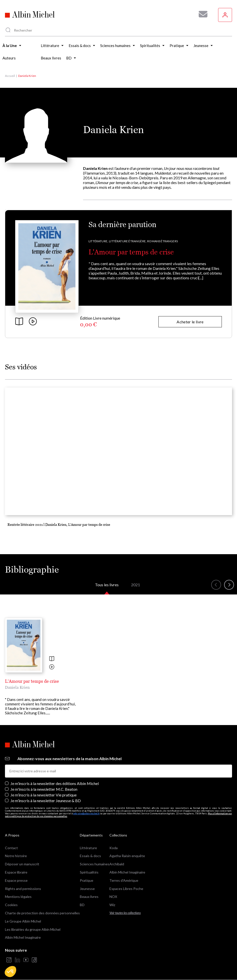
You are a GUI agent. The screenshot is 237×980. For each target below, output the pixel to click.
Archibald (117, 864)
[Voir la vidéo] (52, 667)
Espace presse (16, 880)
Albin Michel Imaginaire (23, 937)
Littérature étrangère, (128, 241)
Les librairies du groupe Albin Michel (33, 929)
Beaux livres (89, 897)
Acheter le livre (190, 322)
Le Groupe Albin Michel (23, 921)
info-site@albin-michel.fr (86, 813)
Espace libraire (16, 872)
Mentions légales (18, 897)
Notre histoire (16, 856)
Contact (11, 848)
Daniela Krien (17, 687)
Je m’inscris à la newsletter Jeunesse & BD (46, 801)
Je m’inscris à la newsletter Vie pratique (44, 795)
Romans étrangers (163, 241)
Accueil (10, 76)
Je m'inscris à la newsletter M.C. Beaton (44, 789)
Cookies (11, 905)
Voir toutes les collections (125, 913)
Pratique (87, 880)
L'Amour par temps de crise (131, 252)
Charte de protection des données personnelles (42, 913)
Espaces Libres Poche (126, 889)
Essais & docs (90, 856)
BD (82, 905)
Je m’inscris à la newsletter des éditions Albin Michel (55, 783)
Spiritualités (89, 872)
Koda (114, 848)
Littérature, (98, 241)
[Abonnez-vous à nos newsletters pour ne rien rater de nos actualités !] (201, 14)
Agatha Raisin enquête (127, 856)
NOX (113, 897)
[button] (10, 972)
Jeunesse (87, 889)
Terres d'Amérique (124, 880)
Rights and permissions (23, 889)
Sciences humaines (95, 864)
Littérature (88, 848)
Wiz (112, 905)
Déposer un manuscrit (22, 864)
